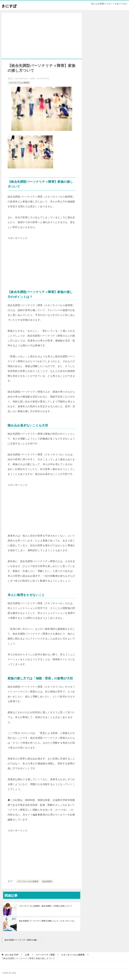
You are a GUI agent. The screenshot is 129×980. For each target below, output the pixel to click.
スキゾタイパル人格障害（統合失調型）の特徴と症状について (45, 906)
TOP (12, 955)
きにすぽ (11, 5)
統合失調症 (47, 881)
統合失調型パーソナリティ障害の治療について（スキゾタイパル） (47, 921)
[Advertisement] (42, 40)
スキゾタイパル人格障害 (19, 83)
